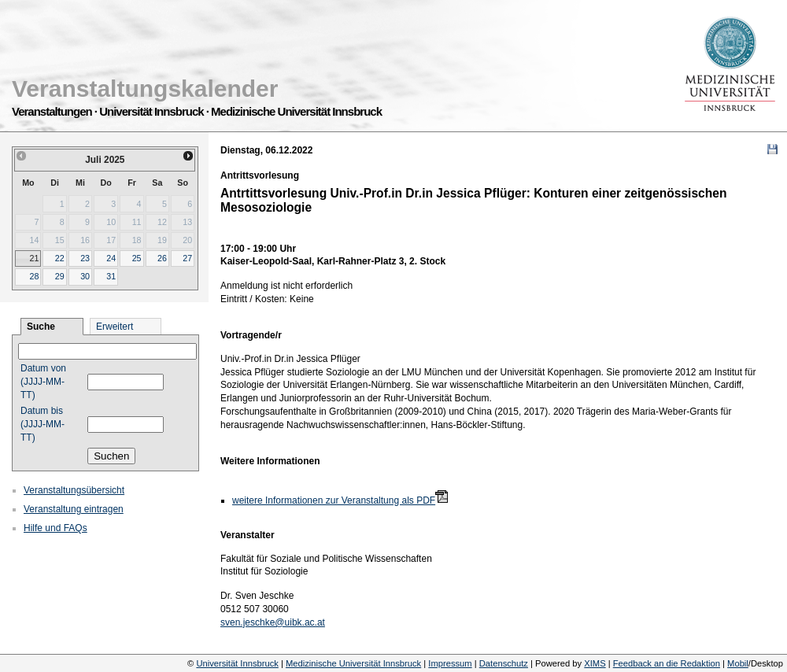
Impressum (450, 663)
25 (137, 258)
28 (34, 276)
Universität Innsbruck (237, 663)
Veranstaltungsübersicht (74, 490)
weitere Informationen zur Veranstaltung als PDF (334, 500)
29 (60, 276)
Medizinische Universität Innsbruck (353, 663)
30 (85, 276)
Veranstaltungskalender (145, 89)
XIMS (595, 663)
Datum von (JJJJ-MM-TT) (43, 382)
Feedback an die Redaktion (667, 663)
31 (111, 276)
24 (111, 258)
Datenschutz (504, 663)
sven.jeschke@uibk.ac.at (273, 622)
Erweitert (115, 327)
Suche (41, 327)
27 (187, 258)
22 (60, 258)
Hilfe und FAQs (55, 528)
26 (162, 258)
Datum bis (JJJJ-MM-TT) (42, 424)
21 (34, 258)
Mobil (738, 663)
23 (85, 258)
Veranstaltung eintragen (74, 509)
